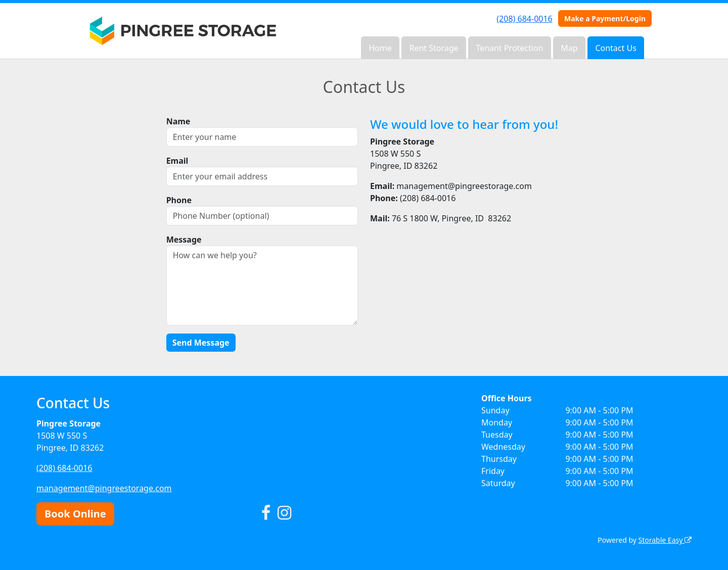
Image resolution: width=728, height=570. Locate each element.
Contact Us (616, 48)
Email (177, 161)
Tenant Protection (509, 48)
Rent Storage (434, 48)
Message (184, 240)
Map (569, 48)
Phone (179, 200)
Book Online (75, 514)
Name (178, 121)
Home (380, 48)
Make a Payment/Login (605, 18)
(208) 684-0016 (524, 19)
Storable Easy (665, 540)
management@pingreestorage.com (104, 488)
